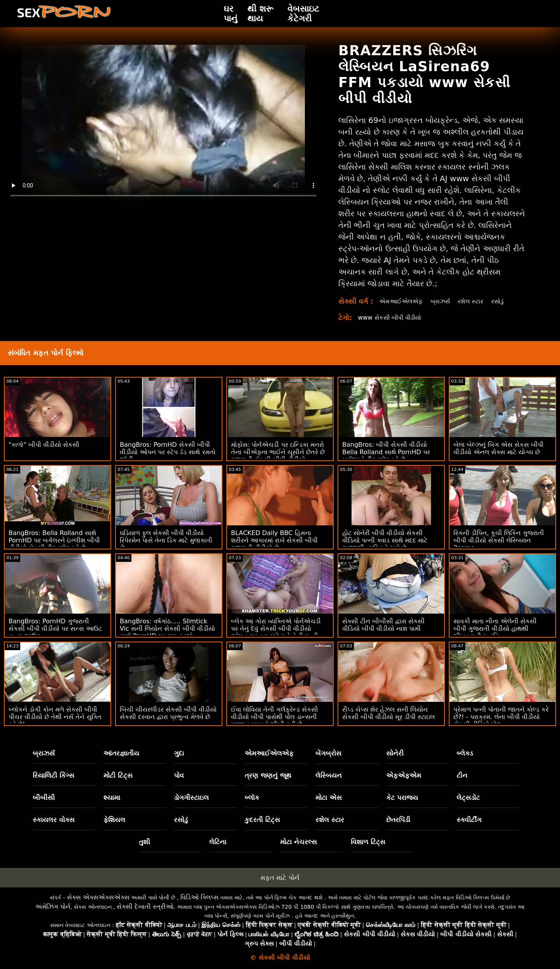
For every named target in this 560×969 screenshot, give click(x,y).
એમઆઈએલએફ (402, 301)
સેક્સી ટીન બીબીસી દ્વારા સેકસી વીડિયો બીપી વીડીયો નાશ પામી (383, 625)
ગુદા (179, 753)
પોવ (179, 775)
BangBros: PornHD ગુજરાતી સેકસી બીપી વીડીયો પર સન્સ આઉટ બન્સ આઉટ (55, 629)
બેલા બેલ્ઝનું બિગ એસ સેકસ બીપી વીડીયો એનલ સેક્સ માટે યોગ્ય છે (499, 448)
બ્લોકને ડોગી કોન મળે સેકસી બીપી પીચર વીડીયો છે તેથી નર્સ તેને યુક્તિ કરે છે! (55, 717)
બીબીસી (44, 798)
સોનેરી (395, 753)
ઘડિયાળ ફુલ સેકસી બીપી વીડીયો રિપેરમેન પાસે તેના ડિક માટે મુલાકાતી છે (166, 540)
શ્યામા (112, 798)
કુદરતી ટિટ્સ (262, 820)
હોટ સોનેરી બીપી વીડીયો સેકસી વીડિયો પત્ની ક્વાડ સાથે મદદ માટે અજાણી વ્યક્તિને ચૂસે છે (385, 540)
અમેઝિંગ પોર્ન (53, 907)
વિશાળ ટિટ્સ (368, 842)
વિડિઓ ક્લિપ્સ (199, 897)
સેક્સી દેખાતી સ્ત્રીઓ (145, 907)
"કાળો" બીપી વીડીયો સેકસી (44, 445)
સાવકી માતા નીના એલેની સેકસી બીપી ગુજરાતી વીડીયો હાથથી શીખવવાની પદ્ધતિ (495, 629)
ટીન (462, 775)
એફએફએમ (404, 775)
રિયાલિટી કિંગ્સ (53, 775)
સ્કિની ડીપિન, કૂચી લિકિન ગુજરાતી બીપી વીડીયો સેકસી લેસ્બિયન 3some (499, 540)
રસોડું (501, 301)
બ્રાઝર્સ (443, 301)
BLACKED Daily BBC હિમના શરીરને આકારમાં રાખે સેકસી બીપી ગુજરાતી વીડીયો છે (274, 540)
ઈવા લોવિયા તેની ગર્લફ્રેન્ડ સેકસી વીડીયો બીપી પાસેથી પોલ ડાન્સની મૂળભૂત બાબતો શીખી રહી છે (275, 717)
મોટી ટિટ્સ (118, 775)
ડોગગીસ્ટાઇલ (191, 798)
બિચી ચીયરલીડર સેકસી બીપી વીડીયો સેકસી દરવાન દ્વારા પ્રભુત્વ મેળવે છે (168, 713)
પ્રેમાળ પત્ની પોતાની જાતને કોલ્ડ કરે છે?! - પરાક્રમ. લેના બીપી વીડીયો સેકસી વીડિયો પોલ (501, 717)
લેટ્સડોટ (468, 798)
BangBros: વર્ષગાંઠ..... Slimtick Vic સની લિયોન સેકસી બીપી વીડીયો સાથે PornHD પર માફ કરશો (167, 629)
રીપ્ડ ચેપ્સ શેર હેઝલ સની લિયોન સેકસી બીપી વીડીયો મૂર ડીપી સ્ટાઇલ (388, 713)
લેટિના (218, 842)
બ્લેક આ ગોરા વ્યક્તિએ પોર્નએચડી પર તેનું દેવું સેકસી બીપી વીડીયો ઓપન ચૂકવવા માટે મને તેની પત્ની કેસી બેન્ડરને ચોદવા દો (276, 632)
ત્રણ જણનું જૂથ (268, 775)
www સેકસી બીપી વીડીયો (392, 317)
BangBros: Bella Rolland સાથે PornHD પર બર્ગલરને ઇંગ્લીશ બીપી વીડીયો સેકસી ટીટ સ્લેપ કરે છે (54, 540)
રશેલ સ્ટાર (474, 301)
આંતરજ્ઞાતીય (121, 753)
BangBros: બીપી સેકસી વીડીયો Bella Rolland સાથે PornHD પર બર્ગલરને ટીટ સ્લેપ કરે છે (386, 452)
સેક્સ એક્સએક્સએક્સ (98, 897)
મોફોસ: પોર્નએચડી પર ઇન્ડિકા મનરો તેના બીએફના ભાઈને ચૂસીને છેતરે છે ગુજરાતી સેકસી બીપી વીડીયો (278, 452)
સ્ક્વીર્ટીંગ (469, 820)
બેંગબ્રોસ (328, 753)
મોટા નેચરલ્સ (298, 842)
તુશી (144, 842)
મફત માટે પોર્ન (280, 878)
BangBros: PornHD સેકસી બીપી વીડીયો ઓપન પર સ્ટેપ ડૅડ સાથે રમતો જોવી (168, 452)
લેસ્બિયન (329, 775)
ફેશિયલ (114, 820)
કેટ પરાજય (402, 798)
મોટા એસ (329, 798)
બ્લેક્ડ (465, 753)
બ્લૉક (252, 798)
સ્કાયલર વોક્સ (54, 820)
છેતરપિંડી (398, 820)
